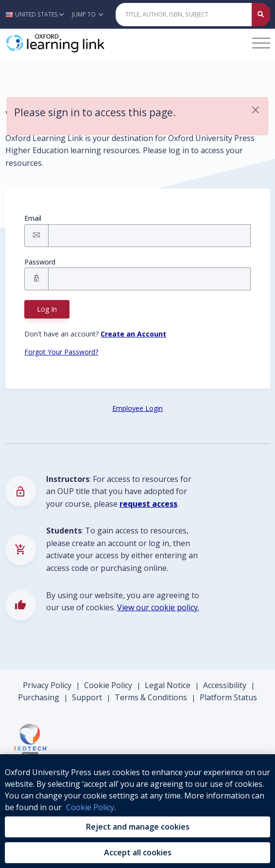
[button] (37, 14)
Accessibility (225, 685)
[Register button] (133, 334)
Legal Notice (168, 685)
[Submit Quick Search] (261, 15)
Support (87, 697)
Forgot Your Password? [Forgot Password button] (61, 352)
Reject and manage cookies (138, 827)
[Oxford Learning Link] (78, 43)
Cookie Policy (108, 685)
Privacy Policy (47, 685)
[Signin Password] (149, 279)
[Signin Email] (149, 236)
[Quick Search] (184, 15)
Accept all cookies (138, 852)
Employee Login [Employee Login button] (137, 408)
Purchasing (39, 697)
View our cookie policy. (158, 607)
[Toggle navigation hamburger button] (261, 43)
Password (40, 262)
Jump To (87, 14)
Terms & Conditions (151, 697)
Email (33, 218)
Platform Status (228, 697)
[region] (137, 811)
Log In (47, 309)
